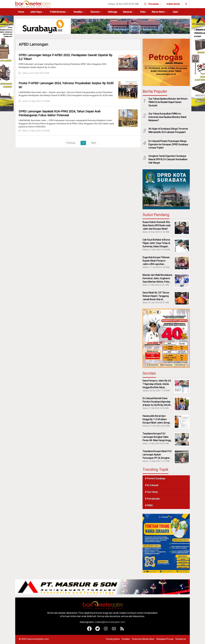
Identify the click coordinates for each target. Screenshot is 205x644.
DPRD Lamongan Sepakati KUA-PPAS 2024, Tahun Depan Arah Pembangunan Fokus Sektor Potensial (62, 113)
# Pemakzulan (152, 499)
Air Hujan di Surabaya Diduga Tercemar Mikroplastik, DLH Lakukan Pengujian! (168, 130)
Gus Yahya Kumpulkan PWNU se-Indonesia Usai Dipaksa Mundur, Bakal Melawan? (167, 117)
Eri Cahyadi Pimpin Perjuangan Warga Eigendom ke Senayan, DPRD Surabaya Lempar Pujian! (168, 144)
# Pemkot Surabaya (155, 479)
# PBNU (149, 505)
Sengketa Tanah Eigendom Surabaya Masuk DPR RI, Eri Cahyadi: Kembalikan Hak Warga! (168, 159)
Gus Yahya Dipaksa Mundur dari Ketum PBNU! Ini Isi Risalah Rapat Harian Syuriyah (168, 102)
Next (94, 143)
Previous (71, 143)
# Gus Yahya (151, 492)
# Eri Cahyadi (152, 485)
